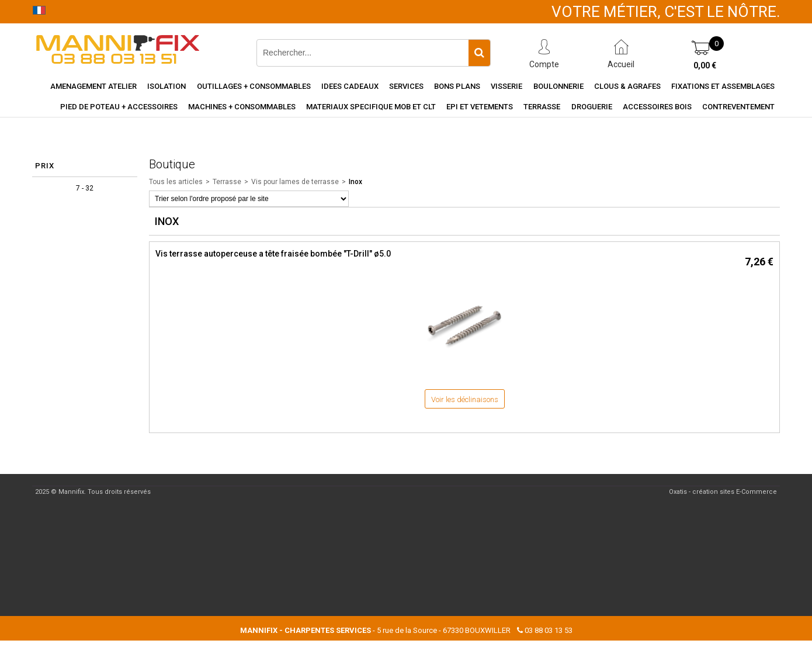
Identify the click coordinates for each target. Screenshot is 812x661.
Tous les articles (176, 182)
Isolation (166, 86)
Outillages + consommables (254, 86)
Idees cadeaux (350, 86)
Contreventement (738, 107)
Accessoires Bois (657, 107)
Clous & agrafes (627, 86)
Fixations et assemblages (723, 86)
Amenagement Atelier (93, 86)
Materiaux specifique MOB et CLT (371, 107)
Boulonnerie (558, 86)
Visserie (506, 86)
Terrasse (542, 107)
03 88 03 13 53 (549, 630)
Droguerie (592, 107)
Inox (355, 182)
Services (406, 86)
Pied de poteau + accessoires (119, 107)
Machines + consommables (242, 107)
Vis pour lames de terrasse (295, 182)
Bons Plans (457, 86)
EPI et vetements (480, 107)
